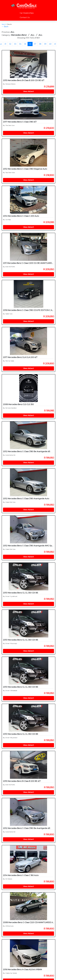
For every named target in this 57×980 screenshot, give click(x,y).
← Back (5, 27)
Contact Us (25, 17)
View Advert (28, 91)
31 (5, 44)
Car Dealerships (27, 13)
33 (15, 44)
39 (45, 44)
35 (25, 44)
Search (4, 24)
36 (30, 44)
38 (40, 44)
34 (20, 44)
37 (35, 44)
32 (10, 44)
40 (50, 44)
